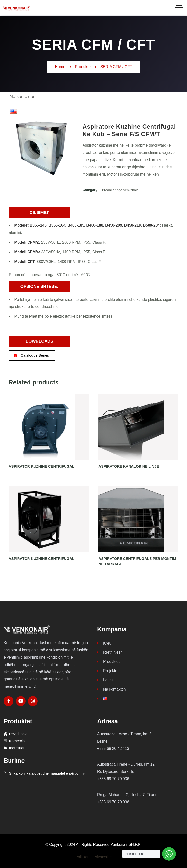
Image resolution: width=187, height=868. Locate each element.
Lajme (105, 682)
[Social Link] (9, 701)
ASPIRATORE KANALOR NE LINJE (129, 467)
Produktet (108, 663)
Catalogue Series (33, 356)
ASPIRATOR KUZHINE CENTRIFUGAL (42, 467)
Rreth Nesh (110, 653)
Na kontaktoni (112, 691)
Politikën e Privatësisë (93, 857)
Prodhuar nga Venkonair (121, 190)
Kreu (104, 643)
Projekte (107, 672)
